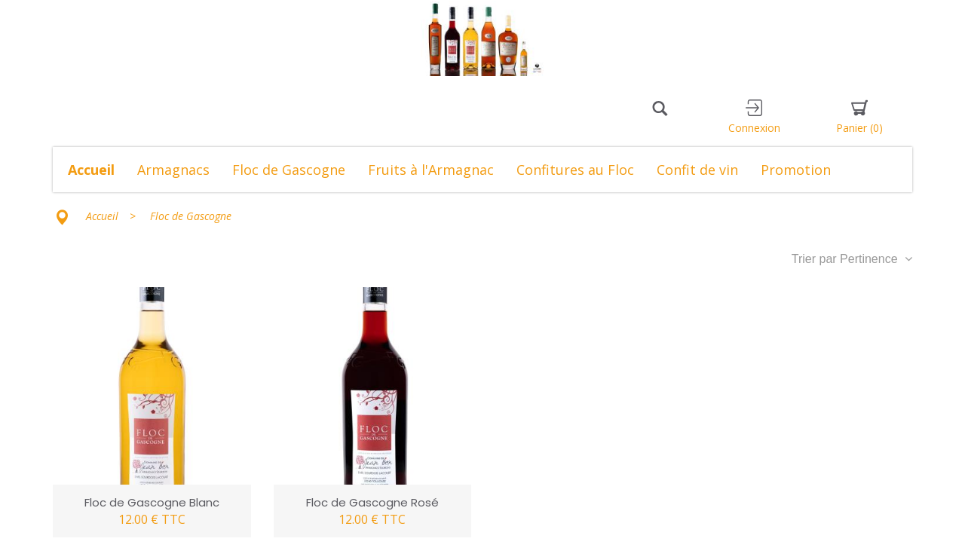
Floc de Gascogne (289, 170)
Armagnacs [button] (173, 170)
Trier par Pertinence (852, 259)
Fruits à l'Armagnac (431, 170)
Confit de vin (697, 170)
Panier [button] (859, 117)
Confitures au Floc (575, 170)
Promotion (796, 170)
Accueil (91, 170)
